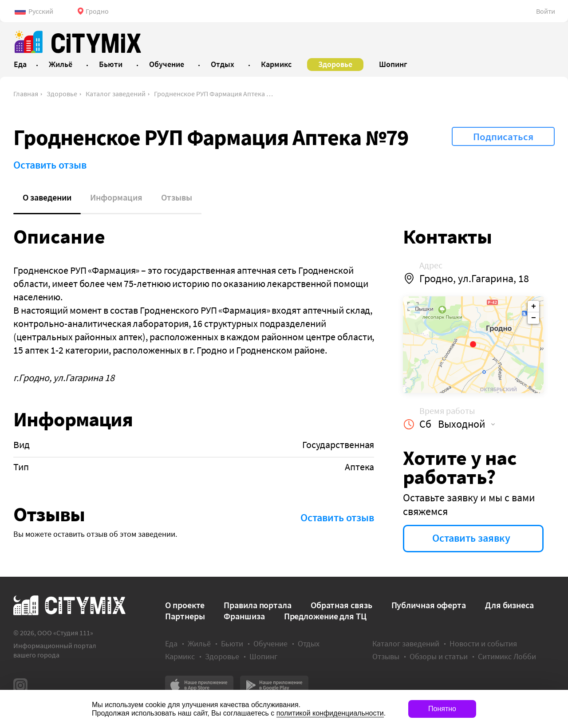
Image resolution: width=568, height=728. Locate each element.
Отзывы (177, 197)
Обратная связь (341, 605)
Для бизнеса (509, 605)
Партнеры (185, 616)
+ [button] (534, 307)
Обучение (270, 643)
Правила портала (258, 605)
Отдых (309, 643)
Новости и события (483, 643)
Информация (116, 197)
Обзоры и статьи (439, 656)
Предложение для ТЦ (325, 616)
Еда (171, 643)
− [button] (534, 318)
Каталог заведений (116, 94)
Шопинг (263, 656)
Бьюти (232, 643)
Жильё (199, 643)
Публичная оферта (429, 605)
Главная (26, 94)
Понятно (442, 709)
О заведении (47, 197)
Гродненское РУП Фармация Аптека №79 (216, 94)
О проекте (185, 605)
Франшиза (244, 616)
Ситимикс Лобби (507, 656)
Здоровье (62, 94)
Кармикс (180, 656)
